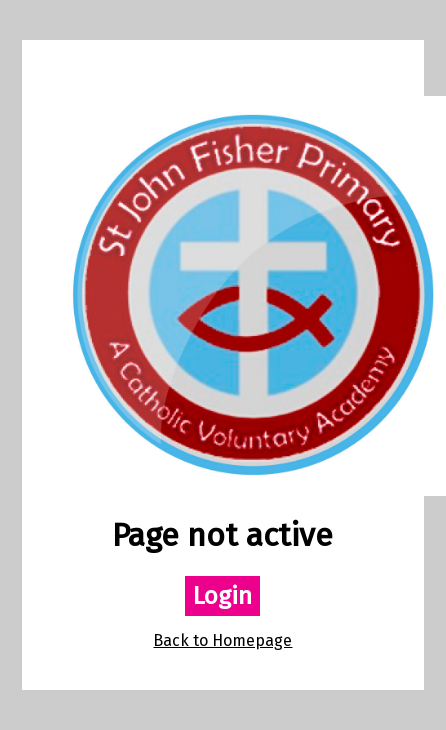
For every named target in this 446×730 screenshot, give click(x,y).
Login (222, 596)
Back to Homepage (222, 640)
